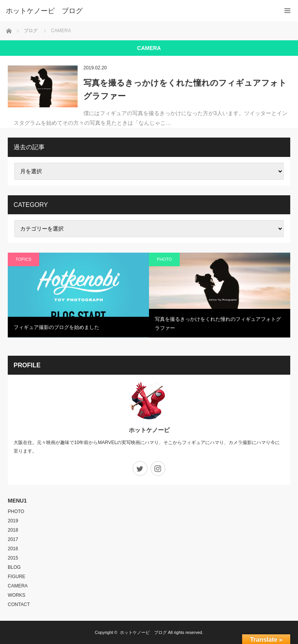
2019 (13, 521)
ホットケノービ (149, 430)
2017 (13, 539)
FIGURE (16, 577)
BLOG (14, 567)
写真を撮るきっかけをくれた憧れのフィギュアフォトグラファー (185, 89)
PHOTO (164, 259)
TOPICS (23, 259)
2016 (13, 549)
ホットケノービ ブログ (143, 632)
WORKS (16, 595)
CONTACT (19, 604)
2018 (13, 530)
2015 (13, 558)
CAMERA (18, 586)
